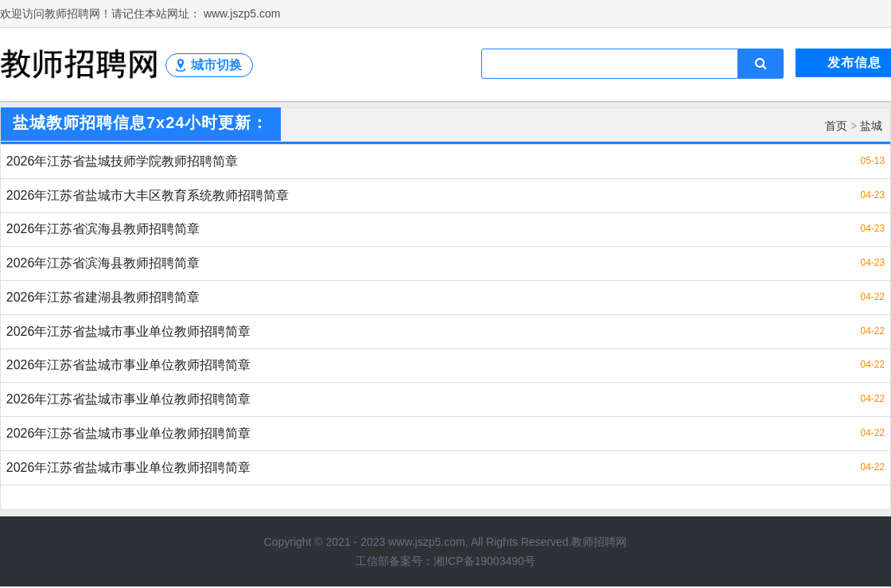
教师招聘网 (599, 543)
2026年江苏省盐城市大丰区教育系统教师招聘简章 (148, 195)
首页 (836, 126)
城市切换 (216, 65)
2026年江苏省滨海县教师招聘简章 (103, 230)
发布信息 (854, 62)
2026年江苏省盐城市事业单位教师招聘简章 (129, 332)
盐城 (871, 126)
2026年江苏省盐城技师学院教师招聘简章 (123, 161)
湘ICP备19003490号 (484, 563)
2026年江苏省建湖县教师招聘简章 (103, 298)
